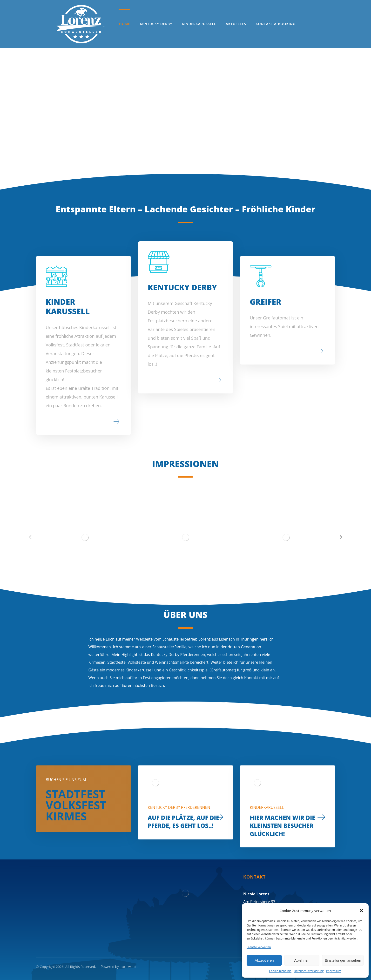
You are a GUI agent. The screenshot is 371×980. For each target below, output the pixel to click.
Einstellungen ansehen (343, 960)
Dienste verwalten (259, 947)
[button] (361, 911)
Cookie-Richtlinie (280, 971)
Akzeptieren (264, 960)
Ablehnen (302, 960)
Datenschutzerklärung (309, 971)
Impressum (334, 971)
